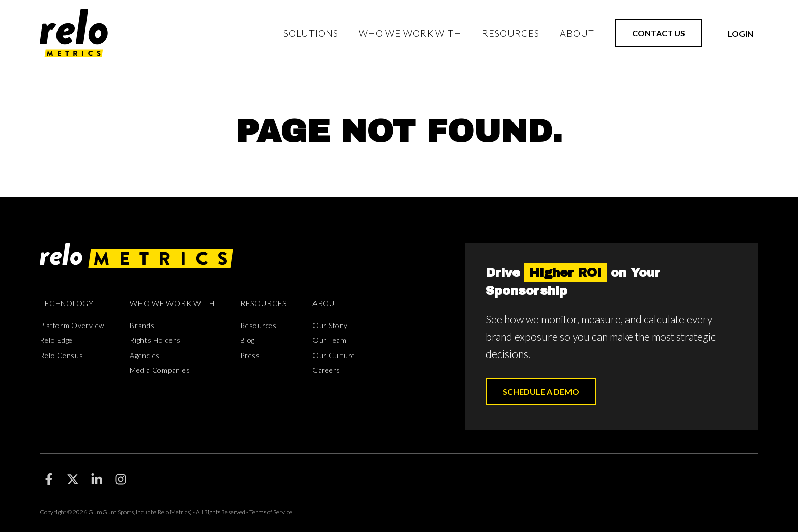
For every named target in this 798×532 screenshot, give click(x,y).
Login (740, 33)
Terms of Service (271, 512)
